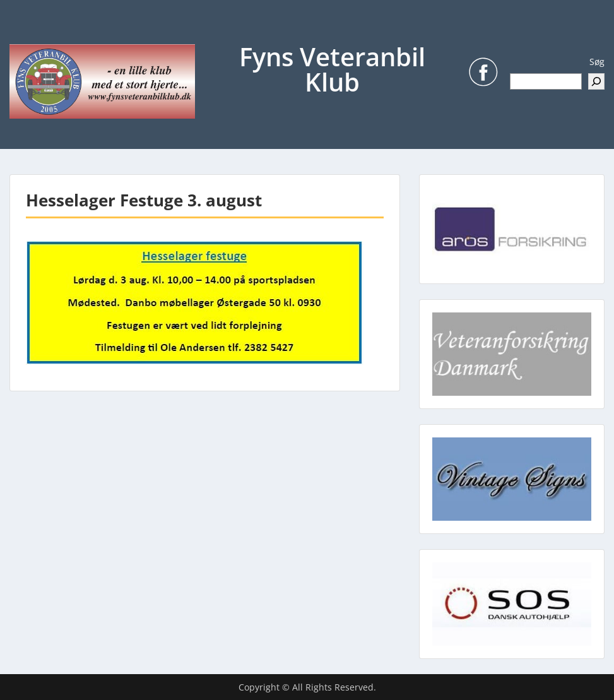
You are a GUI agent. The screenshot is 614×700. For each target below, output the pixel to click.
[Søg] (596, 81)
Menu (23, 35)
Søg (597, 62)
